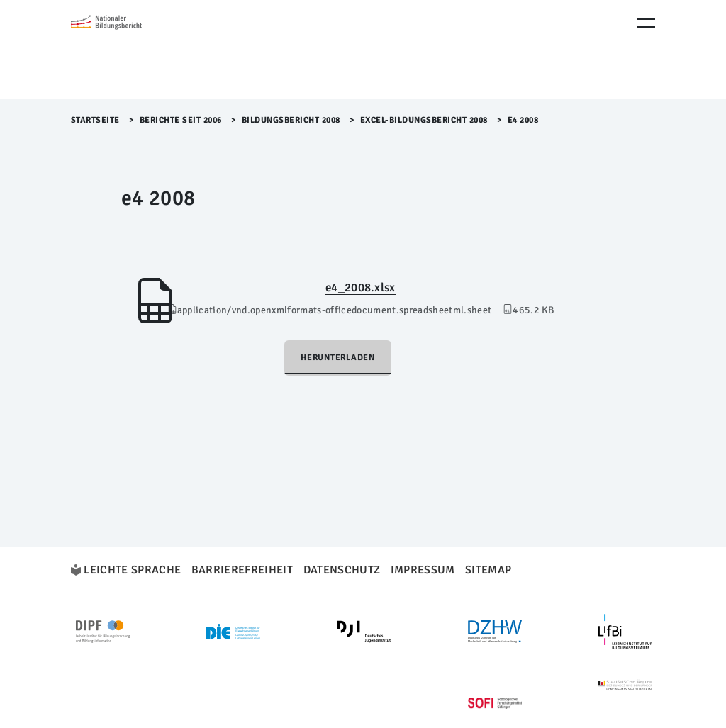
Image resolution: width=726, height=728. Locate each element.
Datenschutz (342, 570)
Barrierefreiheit (242, 570)
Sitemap (488, 570)
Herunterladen (338, 358)
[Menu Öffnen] (646, 23)
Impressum (423, 570)
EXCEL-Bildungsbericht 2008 (424, 120)
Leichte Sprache (132, 570)
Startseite (95, 120)
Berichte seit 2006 (181, 120)
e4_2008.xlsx (361, 287)
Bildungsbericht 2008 (291, 120)
